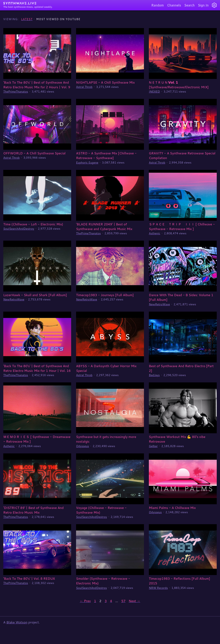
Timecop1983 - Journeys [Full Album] (105, 295)
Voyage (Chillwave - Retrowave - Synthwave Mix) (101, 510)
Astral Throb (84, 87)
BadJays (154, 375)
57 (123, 601)
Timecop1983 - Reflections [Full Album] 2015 (179, 581)
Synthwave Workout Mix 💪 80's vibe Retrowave (177, 439)
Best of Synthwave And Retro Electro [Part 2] (181, 368)
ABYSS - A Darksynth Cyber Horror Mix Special (106, 368)
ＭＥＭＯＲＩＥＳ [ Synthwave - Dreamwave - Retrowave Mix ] (37, 439)
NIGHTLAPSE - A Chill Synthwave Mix (105, 82)
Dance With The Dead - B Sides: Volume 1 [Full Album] (181, 297)
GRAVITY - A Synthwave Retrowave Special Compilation (182, 155)
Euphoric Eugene (87, 163)
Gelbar (153, 446)
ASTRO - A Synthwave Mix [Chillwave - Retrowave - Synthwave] (106, 155)
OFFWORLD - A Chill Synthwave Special (34, 153)
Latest (27, 19)
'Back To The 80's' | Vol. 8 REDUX (29, 578)
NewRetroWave (14, 299)
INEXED (154, 92)
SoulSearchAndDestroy (19, 229)
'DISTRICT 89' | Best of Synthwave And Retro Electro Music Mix (33, 510)
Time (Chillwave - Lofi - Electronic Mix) (33, 224)
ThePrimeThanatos (16, 92)
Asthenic (155, 233)
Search (190, 5)
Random (158, 5)
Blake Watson (17, 622)
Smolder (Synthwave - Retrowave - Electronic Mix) (103, 581)
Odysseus (82, 446)
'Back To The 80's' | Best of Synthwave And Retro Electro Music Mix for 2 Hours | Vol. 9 (37, 85)
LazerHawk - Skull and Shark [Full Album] (35, 295)
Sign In (203, 5)
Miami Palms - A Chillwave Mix (172, 508)
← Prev (85, 601)
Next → (134, 601)
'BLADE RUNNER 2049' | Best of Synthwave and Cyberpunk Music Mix (104, 226)
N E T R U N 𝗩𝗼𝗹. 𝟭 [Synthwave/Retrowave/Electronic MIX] (179, 85)
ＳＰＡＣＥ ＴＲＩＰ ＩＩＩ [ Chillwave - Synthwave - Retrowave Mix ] (182, 226)
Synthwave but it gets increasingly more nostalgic (106, 439)
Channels (174, 5)
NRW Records (158, 588)
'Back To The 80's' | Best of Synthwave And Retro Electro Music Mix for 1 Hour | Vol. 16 (37, 368)
